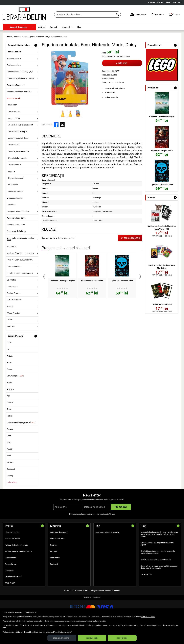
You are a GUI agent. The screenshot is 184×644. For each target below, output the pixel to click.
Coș (174, 14)
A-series (10, 410)
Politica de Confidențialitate (16, 566)
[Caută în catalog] (118, 15)
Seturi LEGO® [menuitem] (14, 139)
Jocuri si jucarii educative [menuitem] (19, 172)
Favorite (157, 15)
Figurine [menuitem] (12, 192)
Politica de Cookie (12, 560)
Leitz (9, 456)
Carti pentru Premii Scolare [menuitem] (18, 232)
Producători (55, 579)
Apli (8, 417)
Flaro (9, 463)
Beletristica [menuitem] (12, 301)
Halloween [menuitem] (13, 126)
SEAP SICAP (10, 604)
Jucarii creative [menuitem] (15, 185)
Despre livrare (11, 585)
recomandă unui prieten (115, 109)
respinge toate (92, 638)
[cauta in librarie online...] (84, 15)
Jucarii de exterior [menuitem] (16, 212)
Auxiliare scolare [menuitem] (14, 86)
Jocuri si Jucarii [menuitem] (14, 119)
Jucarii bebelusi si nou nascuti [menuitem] (21, 146)
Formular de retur (57, 560)
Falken (10, 437)
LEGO (9, 363)
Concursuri (9, 591)
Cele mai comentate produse (107, 553)
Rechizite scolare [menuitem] (14, 73)
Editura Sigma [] (15, 397)
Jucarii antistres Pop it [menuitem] (18, 152)
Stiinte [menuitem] (10, 341)
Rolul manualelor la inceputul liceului (156, 580)
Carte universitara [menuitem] (14, 287)
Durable (10, 450)
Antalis (10, 377)
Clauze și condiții (12, 553)
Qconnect (11, 490)
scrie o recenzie (111, 118)
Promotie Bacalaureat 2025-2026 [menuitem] (21, 99)
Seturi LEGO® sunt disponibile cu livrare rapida (157, 565)
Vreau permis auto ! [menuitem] (15, 219)
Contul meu (138, 15)
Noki (9, 477)
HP (8, 370)
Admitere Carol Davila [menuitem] (16, 245)
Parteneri (54, 585)
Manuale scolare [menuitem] (14, 79)
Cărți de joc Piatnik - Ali (162, 325)
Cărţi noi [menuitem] (42, 27)
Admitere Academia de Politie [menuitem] (19, 112)
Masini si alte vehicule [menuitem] (17, 179)
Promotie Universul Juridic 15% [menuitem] (20, 281)
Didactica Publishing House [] (21, 443)
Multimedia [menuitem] (13, 206)
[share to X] (62, 145)
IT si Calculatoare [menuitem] (14, 321)
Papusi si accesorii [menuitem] (16, 199)
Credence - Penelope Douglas (62, 301)
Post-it (10, 470)
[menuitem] (19, 27)
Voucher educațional (13, 598)
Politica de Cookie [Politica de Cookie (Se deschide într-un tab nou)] (148, 617)
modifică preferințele (62, 638)
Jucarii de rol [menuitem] (14, 166)
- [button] (36, 66)
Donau (10, 390)
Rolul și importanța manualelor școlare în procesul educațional (158, 573)
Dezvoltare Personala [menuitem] (16, 106)
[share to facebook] (56, 145)
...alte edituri (12, 503)
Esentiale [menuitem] (11, 347)
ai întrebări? (110, 113)
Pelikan (10, 483)
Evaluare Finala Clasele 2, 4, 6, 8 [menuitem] (20, 93)
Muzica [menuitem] (10, 327)
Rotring (10, 496)
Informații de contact (59, 553)
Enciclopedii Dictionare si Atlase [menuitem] (20, 294)
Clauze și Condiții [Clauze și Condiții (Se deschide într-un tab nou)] (169, 625)
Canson (10, 423)
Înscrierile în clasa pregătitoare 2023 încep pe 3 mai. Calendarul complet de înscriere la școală (160, 555)
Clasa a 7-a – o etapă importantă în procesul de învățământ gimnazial (159, 588)
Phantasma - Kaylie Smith (92, 301)
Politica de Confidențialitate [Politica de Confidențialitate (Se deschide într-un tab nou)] (149, 625)
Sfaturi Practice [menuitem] (13, 334)
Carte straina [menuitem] (12, 307)
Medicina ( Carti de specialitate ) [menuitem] (20, 274)
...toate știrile (146, 595)
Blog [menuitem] (79, 27)
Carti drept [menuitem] (11, 225)
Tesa (9, 430)
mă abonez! (121, 528)
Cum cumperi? (11, 579)
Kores (9, 403)
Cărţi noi (54, 566)
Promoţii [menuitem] (54, 27)
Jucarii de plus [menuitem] (14, 132)
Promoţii (54, 572)
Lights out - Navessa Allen (122, 301)
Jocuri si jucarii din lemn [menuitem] (18, 159)
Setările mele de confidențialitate (18, 572)
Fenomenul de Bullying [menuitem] (16, 252)
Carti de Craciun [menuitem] (14, 314)
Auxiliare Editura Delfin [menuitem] (16, 239)
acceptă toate (122, 638)
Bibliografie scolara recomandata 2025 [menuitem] (21, 260)
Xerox (9, 383)
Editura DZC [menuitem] (12, 267)
